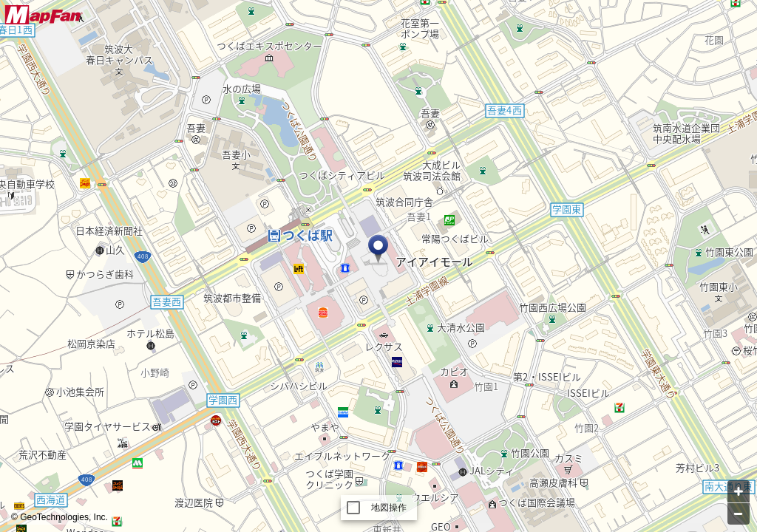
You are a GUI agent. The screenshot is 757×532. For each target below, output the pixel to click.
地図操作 (389, 508)
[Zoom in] (739, 491)
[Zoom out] (739, 514)
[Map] (378, 266)
